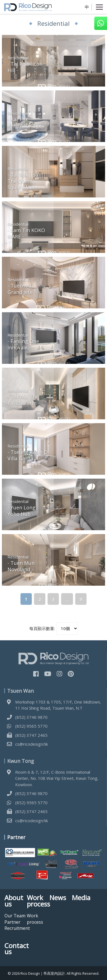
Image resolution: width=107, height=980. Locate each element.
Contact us (16, 949)
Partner (12, 922)
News (58, 898)
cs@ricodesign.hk (32, 744)
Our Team (15, 916)
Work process (38, 901)
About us (14, 901)
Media (81, 898)
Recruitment (17, 928)
